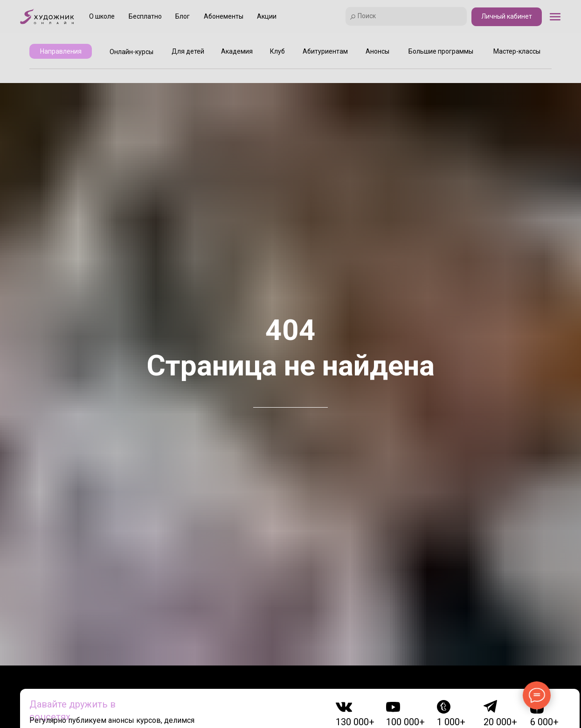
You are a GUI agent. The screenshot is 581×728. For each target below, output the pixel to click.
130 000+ (355, 722)
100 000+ (405, 722)
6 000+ (544, 722)
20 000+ (500, 722)
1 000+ (451, 722)
